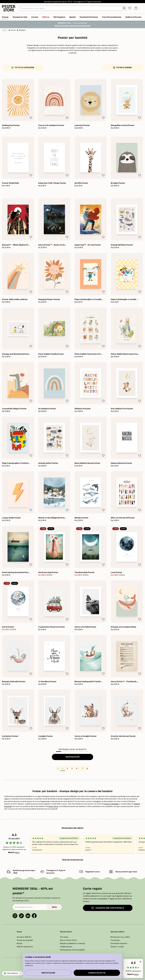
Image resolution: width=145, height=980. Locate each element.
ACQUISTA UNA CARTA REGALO (108, 908)
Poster (13, 30)
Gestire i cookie (117, 947)
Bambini (22, 30)
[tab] (130, 8)
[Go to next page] (87, 769)
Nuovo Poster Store (68, 940)
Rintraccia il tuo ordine (120, 937)
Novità (19, 943)
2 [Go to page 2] (67, 768)
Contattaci (115, 940)
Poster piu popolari (25, 940)
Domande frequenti (119, 943)
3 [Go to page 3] (72, 768)
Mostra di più (73, 757)
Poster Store (53, 806)
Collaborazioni (66, 947)
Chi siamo (64, 937)
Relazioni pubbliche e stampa (72, 943)
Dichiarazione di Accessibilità (72, 950)
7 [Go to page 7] (82, 768)
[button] (133, 968)
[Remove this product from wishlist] (31, 118)
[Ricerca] (124, 8)
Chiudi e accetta (97, 973)
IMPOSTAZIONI (48, 973)
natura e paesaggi (111, 804)
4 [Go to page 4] (77, 768)
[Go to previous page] (58, 769)
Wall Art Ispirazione (25, 947)
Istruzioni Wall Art (24, 937)
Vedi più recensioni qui (73, 860)
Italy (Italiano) (13, 973)
